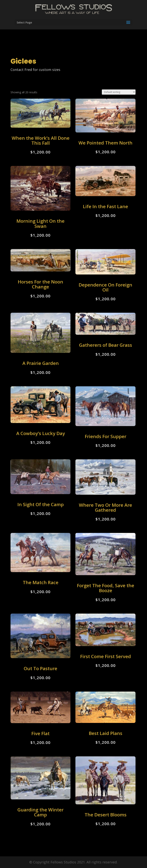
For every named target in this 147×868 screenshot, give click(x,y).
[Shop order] (119, 92)
